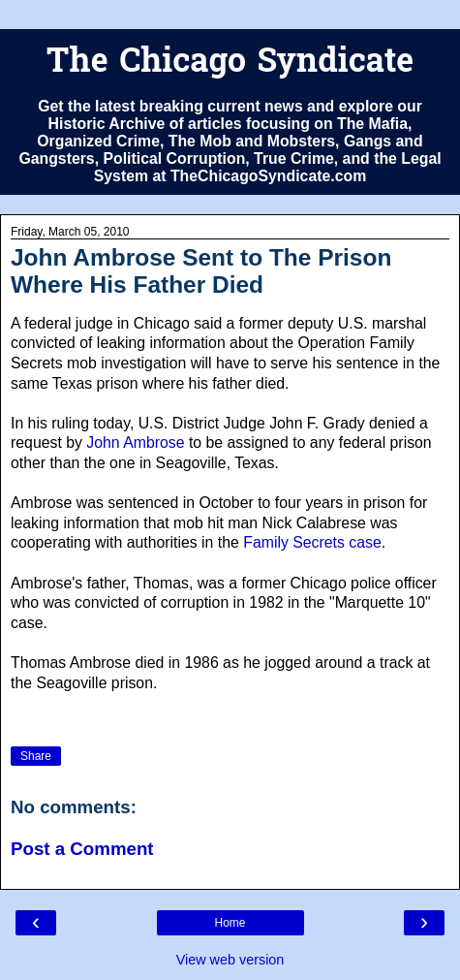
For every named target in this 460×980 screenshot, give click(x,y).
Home (230, 923)
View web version (230, 960)
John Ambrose (135, 443)
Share (36, 756)
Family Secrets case (312, 542)
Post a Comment (82, 849)
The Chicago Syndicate (230, 63)
